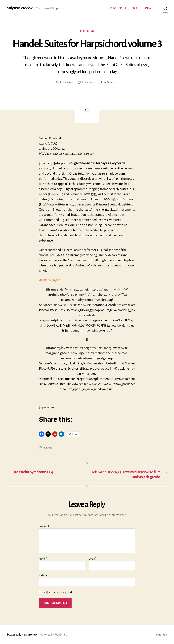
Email (92, 559)
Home (112, 8)
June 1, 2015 (88, 82)
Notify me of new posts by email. (57, 592)
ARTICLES (124, 8)
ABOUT (136, 8)
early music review (19, 8)
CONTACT (148, 8)
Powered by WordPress (54, 635)
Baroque (48, 447)
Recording (87, 31)
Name (43, 559)
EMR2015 (68, 82)
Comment (45, 526)
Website (43, 575)
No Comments (111, 82)
